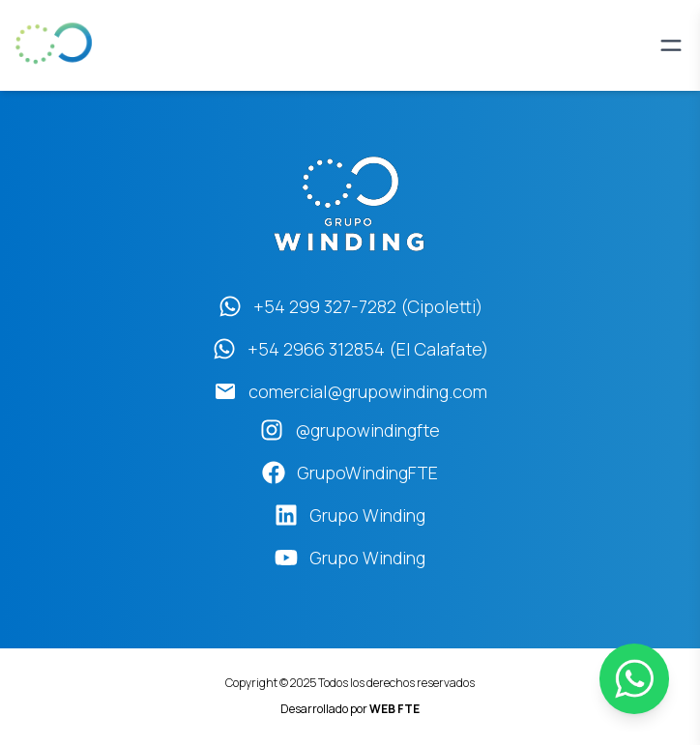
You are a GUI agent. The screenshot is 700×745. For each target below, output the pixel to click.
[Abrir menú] (671, 45)
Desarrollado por (350, 709)
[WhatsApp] (634, 679)
